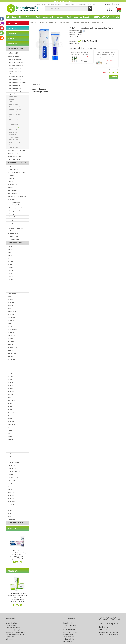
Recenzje (36, 84)
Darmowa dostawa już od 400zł (16, 632)
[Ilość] (113, 69)
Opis (34, 89)
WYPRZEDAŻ (12, 44)
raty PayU (19, 630)
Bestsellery (13, 571)
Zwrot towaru (10, 637)
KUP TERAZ (114, 77)
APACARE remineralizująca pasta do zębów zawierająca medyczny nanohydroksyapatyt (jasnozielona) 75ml (17, 598)
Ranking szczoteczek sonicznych (49, 17)
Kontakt (116, 17)
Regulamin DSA (11, 625)
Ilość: (109, 69)
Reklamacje (9, 639)
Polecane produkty (40, 92)
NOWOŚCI (11, 38)
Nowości (12, 528)
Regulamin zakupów (12, 623)
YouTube (29, 17)
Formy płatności (11, 630)
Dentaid (79, 35)
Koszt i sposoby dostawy (13, 628)
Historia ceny (74, 44)
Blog (21, 17)
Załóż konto (117, 4)
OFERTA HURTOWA (102, 17)
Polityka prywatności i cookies (15, 634)
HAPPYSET (12, 28)
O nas (14, 17)
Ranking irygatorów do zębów (79, 17)
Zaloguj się (108, 4)
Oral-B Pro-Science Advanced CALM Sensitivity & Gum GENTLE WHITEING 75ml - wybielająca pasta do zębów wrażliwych (17, 555)
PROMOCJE (12, 33)
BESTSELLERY (13, 23)
